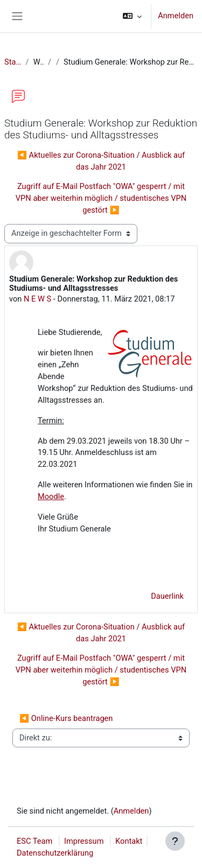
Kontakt (129, 841)
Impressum (84, 841)
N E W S (37, 299)
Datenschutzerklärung (55, 853)
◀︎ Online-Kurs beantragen (66, 718)
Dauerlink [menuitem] (167, 596)
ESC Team (34, 841)
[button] (132, 16)
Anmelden (176, 16)
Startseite (13, 62)
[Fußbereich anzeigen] (175, 841)
